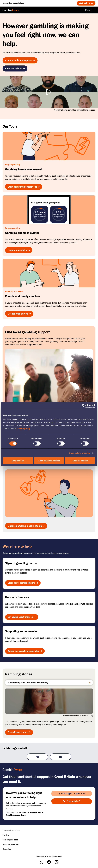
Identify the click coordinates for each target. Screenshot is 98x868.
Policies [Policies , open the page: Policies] (6, 835)
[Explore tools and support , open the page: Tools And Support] (20, 60)
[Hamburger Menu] (90, 10)
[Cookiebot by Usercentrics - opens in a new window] (84, 406)
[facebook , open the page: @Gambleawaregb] (49, 862)
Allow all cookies (80, 461)
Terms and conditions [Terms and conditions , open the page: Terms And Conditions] (11, 831)
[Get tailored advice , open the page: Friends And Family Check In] (19, 314)
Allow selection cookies (49, 461)
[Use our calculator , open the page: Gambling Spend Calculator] (19, 250)
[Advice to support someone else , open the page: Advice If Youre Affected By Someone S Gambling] (25, 651)
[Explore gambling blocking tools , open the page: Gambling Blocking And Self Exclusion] (26, 526)
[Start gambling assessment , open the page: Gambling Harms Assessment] (24, 187)
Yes (37, 757)
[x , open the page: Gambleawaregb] (41, 862)
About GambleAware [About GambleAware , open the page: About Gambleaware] (11, 844)
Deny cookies (18, 461)
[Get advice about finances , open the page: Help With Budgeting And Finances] (22, 617)
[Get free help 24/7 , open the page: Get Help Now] (72, 801)
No (61, 757)
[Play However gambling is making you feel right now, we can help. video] (49, 92)
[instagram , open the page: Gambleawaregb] (57, 862)
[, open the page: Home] (11, 10)
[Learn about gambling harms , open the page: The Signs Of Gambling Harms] (23, 583)
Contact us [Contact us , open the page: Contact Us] (7, 849)
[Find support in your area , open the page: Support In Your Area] (72, 794)
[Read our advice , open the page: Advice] (15, 68)
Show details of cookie (80, 453)
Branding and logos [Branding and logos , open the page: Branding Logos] (10, 840)
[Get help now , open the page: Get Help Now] (86, 3)
